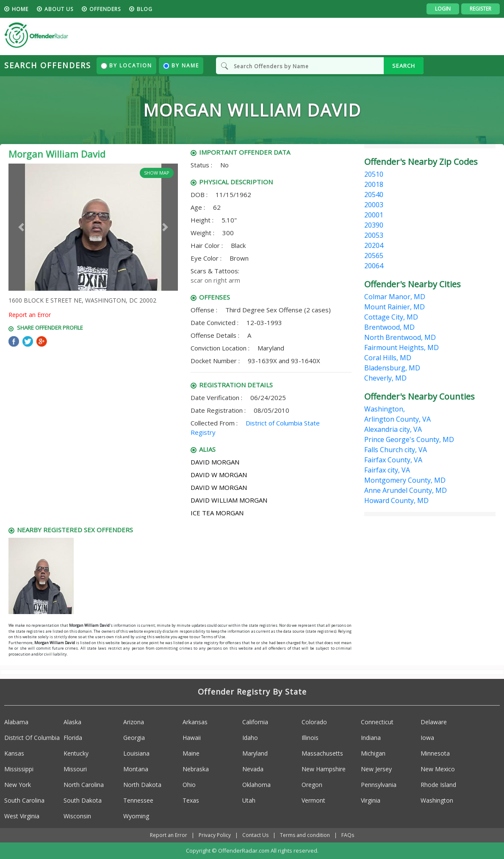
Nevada (253, 769)
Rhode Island (438, 785)
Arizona (134, 722)
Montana (136, 769)
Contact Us (255, 835)
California (255, 722)
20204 (374, 245)
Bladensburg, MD (392, 368)
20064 (374, 266)
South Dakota (83, 800)
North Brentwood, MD (400, 337)
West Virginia (22, 816)
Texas (191, 800)
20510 (374, 174)
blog (145, 9)
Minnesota (435, 753)
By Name (181, 65)
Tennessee (138, 800)
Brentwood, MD (389, 327)
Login (443, 9)
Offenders (105, 9)
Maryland (255, 753)
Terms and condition (305, 835)
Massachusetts (322, 753)
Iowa (427, 738)
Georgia (134, 738)
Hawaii (192, 738)
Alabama (16, 722)
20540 (374, 195)
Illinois (310, 738)
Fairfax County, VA (393, 460)
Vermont (313, 800)
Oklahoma (256, 785)
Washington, (385, 409)
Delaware (434, 722)
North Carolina (84, 785)
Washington (437, 800)
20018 (374, 184)
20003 (374, 205)
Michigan (373, 753)
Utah (249, 800)
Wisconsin (77, 816)
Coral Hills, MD (388, 358)
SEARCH (404, 66)
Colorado (314, 722)
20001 (374, 215)
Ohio (189, 785)
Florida (73, 738)
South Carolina (24, 800)
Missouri (75, 769)
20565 (374, 256)
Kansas (14, 753)
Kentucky (76, 753)
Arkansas (195, 722)
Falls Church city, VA (396, 450)
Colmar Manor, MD (395, 297)
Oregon (312, 785)
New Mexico (438, 769)
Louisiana (136, 753)
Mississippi (19, 769)
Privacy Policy (215, 835)
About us (59, 9)
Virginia (371, 800)
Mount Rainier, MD (395, 307)
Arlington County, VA (397, 419)
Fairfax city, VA (387, 470)
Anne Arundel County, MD (406, 490)
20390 (374, 225)
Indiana (371, 738)
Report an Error (30, 315)
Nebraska (196, 769)
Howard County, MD (396, 500)
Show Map (157, 173)
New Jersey (376, 769)
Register (480, 9)
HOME (20, 9)
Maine (191, 753)
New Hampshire (324, 769)
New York (18, 785)
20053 (374, 235)
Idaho (250, 738)
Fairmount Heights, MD (402, 347)
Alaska (72, 722)
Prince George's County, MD (409, 439)
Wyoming (136, 816)
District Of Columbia (32, 738)
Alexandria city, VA (393, 429)
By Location (126, 65)
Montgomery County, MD (405, 480)
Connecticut (377, 722)
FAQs (348, 835)
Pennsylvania (379, 785)
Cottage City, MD (391, 317)
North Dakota (142, 785)
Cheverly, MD (385, 378)
